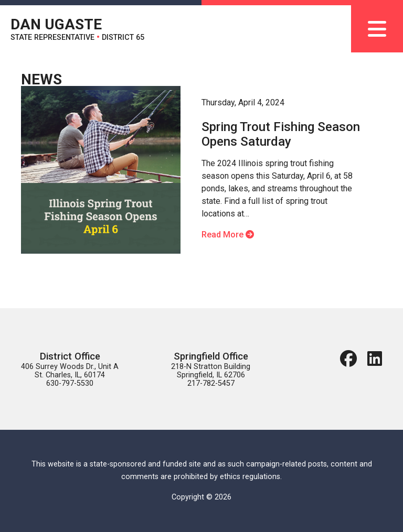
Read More (228, 235)
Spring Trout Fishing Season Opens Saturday (281, 134)
